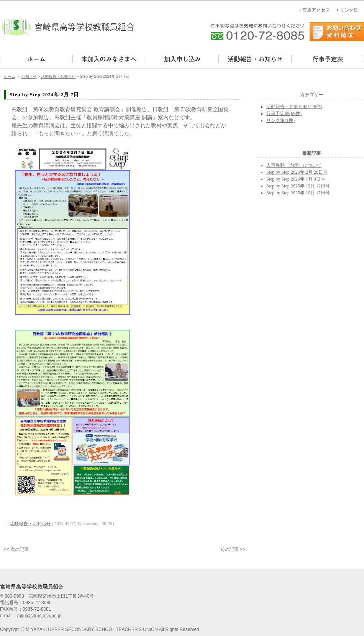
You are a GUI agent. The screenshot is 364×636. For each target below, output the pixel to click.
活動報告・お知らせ (255, 59)
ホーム (10, 76)
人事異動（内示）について (294, 165)
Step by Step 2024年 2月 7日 (44, 94)
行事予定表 (328, 59)
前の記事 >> (233, 549)
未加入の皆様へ (109, 59)
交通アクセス (316, 10)
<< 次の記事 (16, 549)
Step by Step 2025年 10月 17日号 (298, 193)
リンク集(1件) (280, 120)
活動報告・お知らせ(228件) (294, 107)
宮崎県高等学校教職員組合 (69, 23)
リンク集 (349, 10)
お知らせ (29, 76)
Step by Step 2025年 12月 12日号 (298, 186)
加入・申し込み (182, 59)
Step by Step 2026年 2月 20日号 (297, 172)
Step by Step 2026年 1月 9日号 (296, 179)
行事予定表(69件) (284, 113)
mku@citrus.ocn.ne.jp (39, 616)
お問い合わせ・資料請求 (337, 32)
